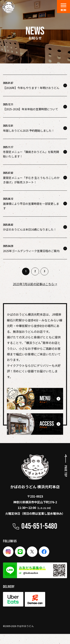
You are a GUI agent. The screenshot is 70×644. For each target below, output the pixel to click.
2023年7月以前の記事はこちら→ (35, 284)
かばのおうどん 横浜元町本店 (35, 472)
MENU (63, 8)
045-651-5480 (39, 526)
